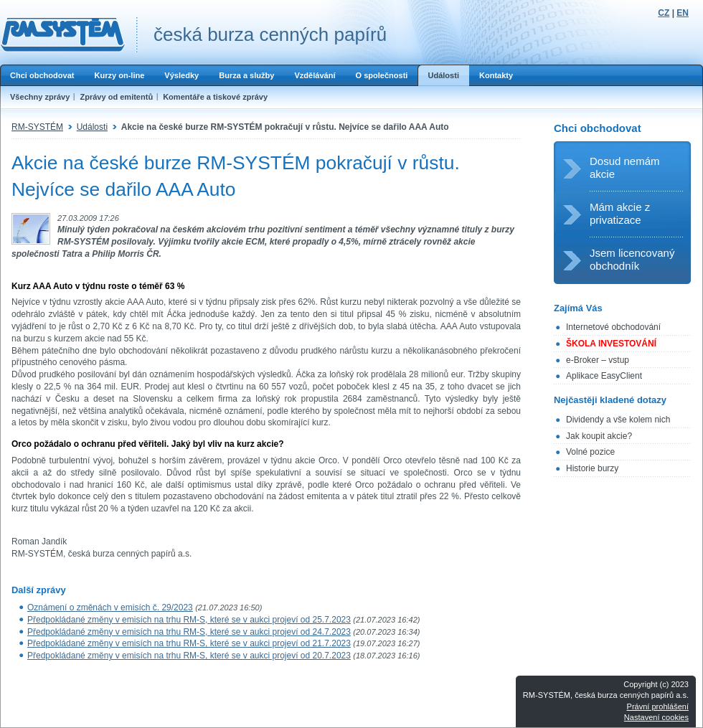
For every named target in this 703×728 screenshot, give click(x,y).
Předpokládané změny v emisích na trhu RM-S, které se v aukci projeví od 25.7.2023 (189, 620)
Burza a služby (246, 75)
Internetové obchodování (613, 327)
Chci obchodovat (42, 75)
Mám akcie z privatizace (620, 213)
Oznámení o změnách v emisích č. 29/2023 (110, 608)
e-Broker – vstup (598, 360)
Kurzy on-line (119, 75)
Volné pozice (590, 452)
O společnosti (381, 75)
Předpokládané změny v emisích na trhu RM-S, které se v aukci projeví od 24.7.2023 (189, 632)
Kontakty (496, 75)
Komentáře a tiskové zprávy (215, 97)
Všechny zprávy (40, 97)
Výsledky (181, 75)
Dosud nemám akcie (625, 167)
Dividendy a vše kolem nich (618, 420)
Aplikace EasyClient (604, 376)
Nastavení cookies (656, 717)
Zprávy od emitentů (116, 97)
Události (443, 75)
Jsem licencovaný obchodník (632, 259)
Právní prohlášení (658, 706)
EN (683, 13)
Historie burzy (592, 468)
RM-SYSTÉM (37, 127)
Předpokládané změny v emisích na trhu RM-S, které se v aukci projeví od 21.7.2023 (189, 643)
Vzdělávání (315, 75)
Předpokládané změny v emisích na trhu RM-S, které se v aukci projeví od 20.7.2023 (189, 656)
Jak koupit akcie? (599, 436)
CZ (664, 13)
